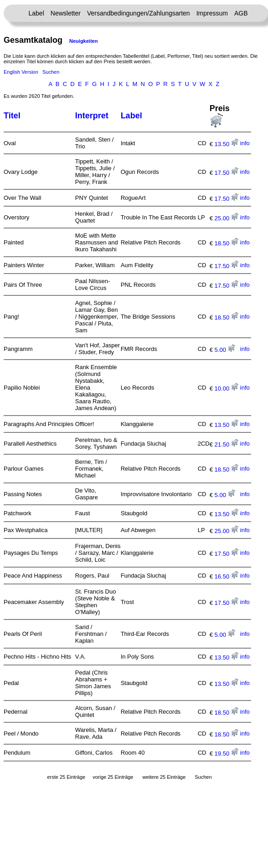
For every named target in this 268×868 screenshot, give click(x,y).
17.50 (227, 173)
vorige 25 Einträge (113, 777)
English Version (21, 72)
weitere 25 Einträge (164, 777)
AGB (241, 13)
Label (36, 13)
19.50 (227, 754)
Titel (12, 116)
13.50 (227, 144)
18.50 (227, 243)
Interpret (92, 116)
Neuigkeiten (83, 41)
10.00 (227, 388)
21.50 (227, 444)
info (245, 143)
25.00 (227, 218)
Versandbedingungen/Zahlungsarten (139, 13)
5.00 (225, 350)
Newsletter (66, 13)
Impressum (212, 13)
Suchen (51, 72)
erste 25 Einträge (66, 777)
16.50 (227, 576)
